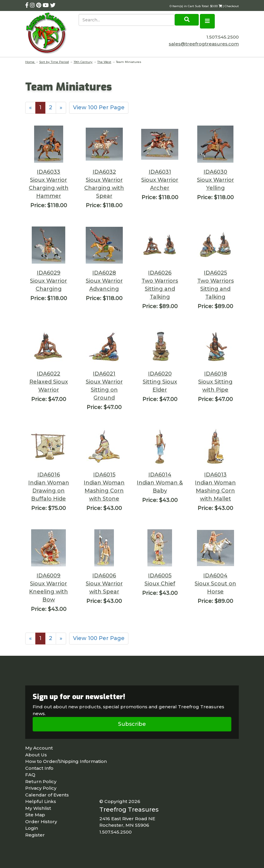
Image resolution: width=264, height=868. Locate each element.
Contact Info (39, 768)
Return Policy (41, 781)
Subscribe (132, 724)
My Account (39, 748)
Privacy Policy (41, 788)
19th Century (83, 62)
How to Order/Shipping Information (66, 761)
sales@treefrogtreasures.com (204, 44)
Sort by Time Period (54, 62)
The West (104, 62)
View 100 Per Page (99, 107)
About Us (36, 755)
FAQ (30, 775)
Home (30, 62)
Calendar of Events (47, 795)
